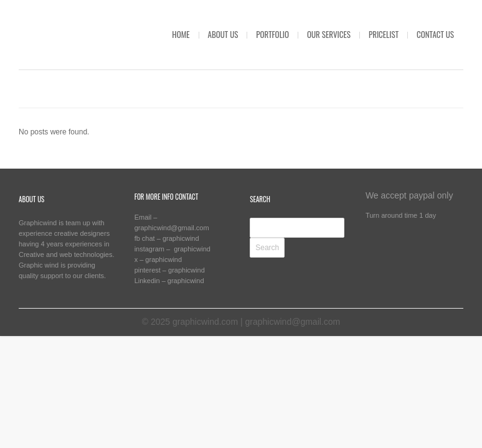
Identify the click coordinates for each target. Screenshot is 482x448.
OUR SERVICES (329, 34)
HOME (181, 34)
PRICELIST (384, 34)
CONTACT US (435, 34)
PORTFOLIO (272, 34)
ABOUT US (223, 34)
